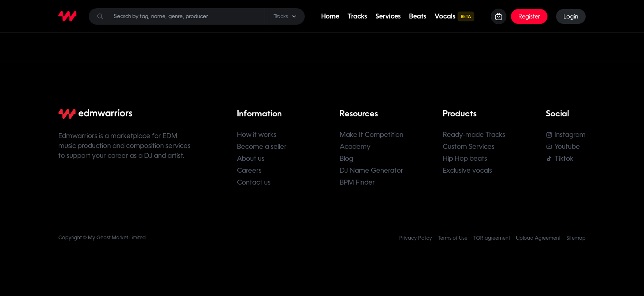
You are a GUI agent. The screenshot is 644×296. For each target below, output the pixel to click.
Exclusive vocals (467, 170)
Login (571, 16)
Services (388, 16)
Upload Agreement (538, 238)
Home (330, 16)
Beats (418, 16)
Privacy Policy (416, 238)
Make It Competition (371, 135)
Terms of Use (453, 238)
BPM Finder (357, 182)
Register (529, 16)
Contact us (254, 182)
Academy (355, 147)
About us (251, 158)
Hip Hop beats (465, 158)
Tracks (357, 16)
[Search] (197, 16)
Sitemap (576, 238)
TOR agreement (492, 238)
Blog (346, 158)
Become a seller (262, 147)
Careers (249, 170)
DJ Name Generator (371, 170)
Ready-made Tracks (474, 135)
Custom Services (469, 147)
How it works (257, 135)
